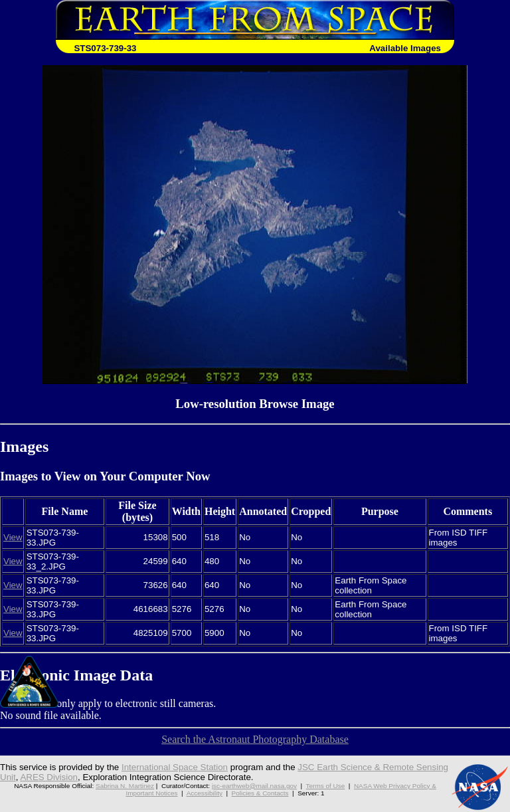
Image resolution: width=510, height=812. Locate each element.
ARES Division (49, 777)
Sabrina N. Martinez (125, 786)
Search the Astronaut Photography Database (255, 739)
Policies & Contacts (260, 793)
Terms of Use (326, 786)
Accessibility (205, 793)
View (13, 537)
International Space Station (175, 767)
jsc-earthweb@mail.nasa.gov (254, 786)
